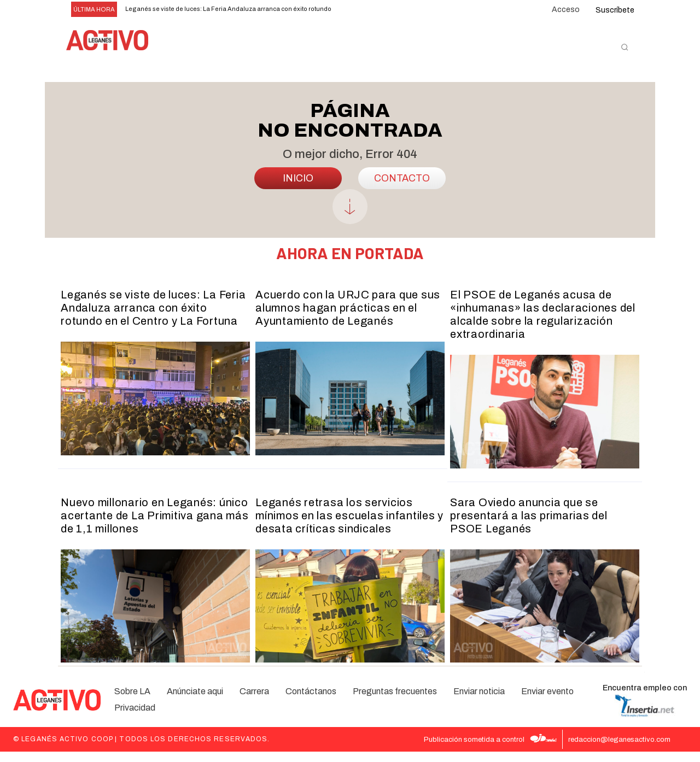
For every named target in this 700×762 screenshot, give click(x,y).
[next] (366, 10)
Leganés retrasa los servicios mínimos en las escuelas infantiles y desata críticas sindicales (349, 526)
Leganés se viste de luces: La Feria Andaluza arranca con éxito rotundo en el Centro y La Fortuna (153, 318)
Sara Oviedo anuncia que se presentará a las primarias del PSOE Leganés (529, 526)
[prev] (348, 10)
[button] (625, 47)
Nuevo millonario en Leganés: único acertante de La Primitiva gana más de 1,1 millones (155, 526)
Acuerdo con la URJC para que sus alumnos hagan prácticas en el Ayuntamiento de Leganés (348, 318)
